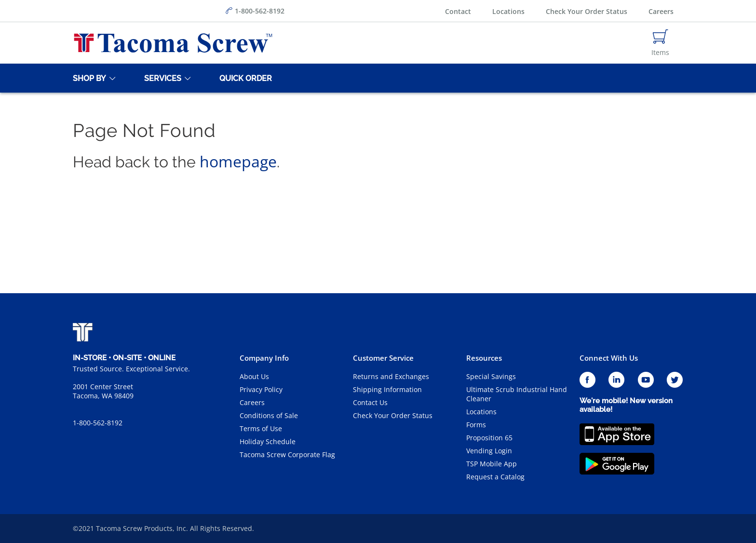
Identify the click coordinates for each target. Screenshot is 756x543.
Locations (508, 11)
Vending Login (489, 451)
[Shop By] (88, 78)
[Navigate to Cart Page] (660, 43)
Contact (458, 11)
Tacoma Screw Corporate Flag (287, 455)
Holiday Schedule (268, 441)
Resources (484, 358)
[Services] (161, 78)
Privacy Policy (261, 389)
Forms (476, 425)
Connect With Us (609, 358)
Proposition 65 (489, 438)
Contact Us (370, 402)
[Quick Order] (244, 78)
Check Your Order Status (587, 11)
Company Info (264, 358)
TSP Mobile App (492, 464)
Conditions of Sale (269, 415)
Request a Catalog (495, 477)
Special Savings (491, 376)
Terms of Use (261, 428)
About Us (254, 376)
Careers (661, 11)
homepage (238, 161)
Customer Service (383, 358)
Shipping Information (387, 389)
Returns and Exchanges (391, 376)
